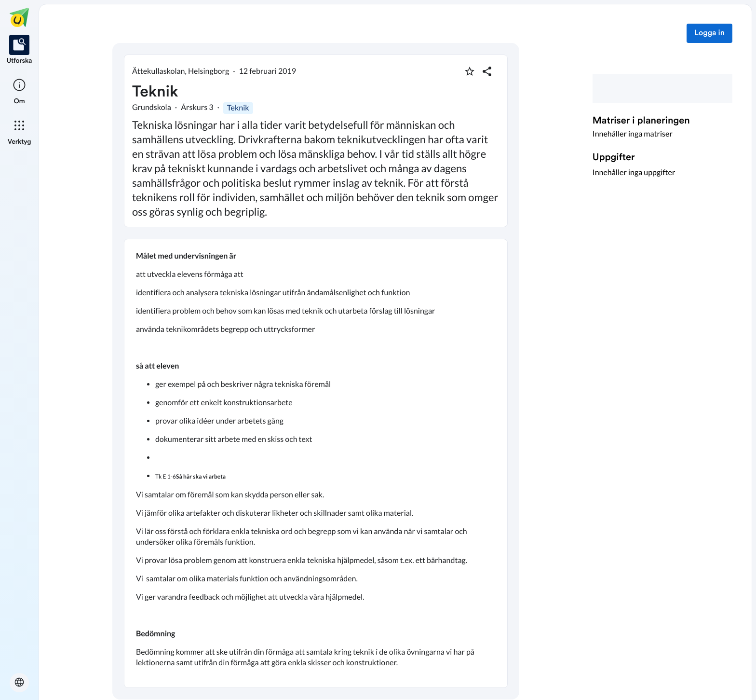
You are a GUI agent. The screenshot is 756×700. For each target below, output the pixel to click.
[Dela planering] (487, 71)
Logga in (709, 33)
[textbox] (316, 463)
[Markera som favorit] (470, 71)
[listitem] (20, 50)
